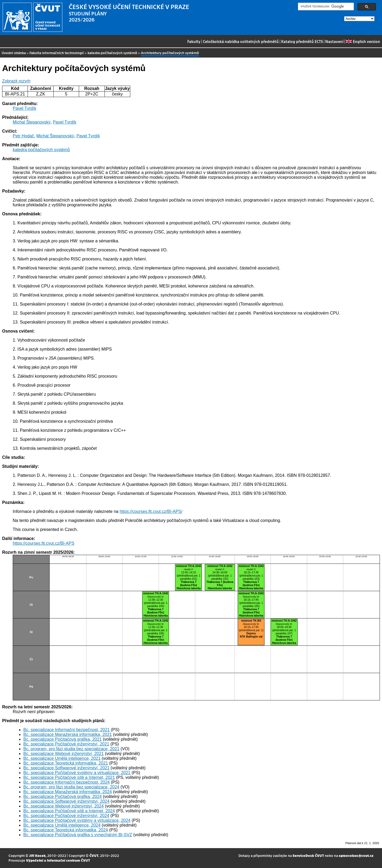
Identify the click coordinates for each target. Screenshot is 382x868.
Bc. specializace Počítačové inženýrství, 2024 (66, 816)
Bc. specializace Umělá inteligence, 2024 (62, 825)
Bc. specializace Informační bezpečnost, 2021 (67, 730)
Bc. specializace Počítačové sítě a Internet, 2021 (69, 777)
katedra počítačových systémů (112, 53)
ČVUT (94, 855)
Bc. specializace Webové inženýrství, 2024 (64, 806)
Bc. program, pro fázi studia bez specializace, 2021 (71, 749)
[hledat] (325, 7)
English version (363, 41)
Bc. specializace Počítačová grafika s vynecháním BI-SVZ (78, 835)
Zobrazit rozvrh (16, 81)
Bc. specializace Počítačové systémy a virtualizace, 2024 (77, 820)
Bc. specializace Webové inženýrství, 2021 (64, 754)
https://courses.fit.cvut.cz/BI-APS (44, 543)
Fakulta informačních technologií (57, 53)
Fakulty (194, 41)
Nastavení (334, 41)
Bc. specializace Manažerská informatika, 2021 (68, 734)
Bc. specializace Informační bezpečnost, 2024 (67, 782)
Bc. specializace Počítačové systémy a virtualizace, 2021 (77, 773)
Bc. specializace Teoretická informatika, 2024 (66, 830)
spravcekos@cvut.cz (356, 855)
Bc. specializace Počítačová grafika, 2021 (62, 739)
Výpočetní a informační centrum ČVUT (58, 860)
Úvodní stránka (14, 53)
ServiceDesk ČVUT (308, 855)
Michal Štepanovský (32, 122)
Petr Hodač (23, 136)
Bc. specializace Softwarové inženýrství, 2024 (66, 801)
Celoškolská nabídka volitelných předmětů (241, 41)
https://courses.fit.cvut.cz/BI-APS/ (151, 511)
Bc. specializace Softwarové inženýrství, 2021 (66, 768)
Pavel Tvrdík (25, 108)
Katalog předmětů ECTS (302, 41)
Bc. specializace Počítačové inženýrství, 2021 (66, 744)
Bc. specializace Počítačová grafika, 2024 (62, 797)
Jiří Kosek (37, 855)
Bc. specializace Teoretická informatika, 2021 (66, 763)
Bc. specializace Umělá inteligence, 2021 (62, 758)
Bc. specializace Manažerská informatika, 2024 (68, 792)
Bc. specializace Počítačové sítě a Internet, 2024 (69, 811)
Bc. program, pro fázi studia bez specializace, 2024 (71, 787)
